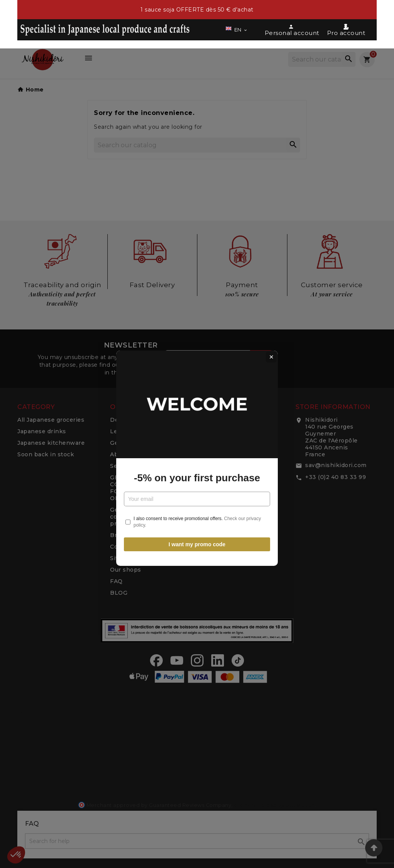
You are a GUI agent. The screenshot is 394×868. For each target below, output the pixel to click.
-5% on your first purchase (197, 454)
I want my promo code (197, 520)
